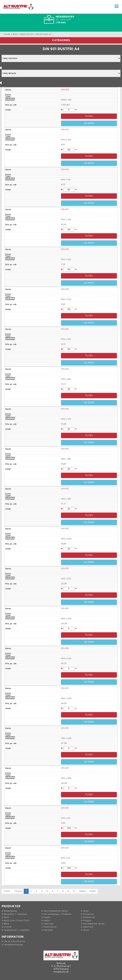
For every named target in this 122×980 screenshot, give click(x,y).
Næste (82, 891)
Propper (87, 921)
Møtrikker (48, 930)
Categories (61, 40)
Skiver (86, 930)
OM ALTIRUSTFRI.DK (15, 942)
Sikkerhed (88, 927)
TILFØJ (89, 116)
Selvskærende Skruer (94, 924)
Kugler (47, 917)
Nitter (86, 911)
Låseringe (48, 924)
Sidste (93, 891)
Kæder (47, 921)
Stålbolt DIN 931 (26, 34)
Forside (7, 34)
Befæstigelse (10, 911)
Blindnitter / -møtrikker (15, 914)
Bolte (15, 34)
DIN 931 (65, 130)
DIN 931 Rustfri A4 (44, 34)
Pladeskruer (89, 917)
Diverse (8, 927)
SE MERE (89, 123)
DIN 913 (65, 90)
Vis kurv (61, 22)
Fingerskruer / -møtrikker (17, 930)
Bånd (7, 924)
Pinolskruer (89, 914)
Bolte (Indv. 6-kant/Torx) (17, 921)
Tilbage (18, 891)
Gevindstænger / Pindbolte (57, 914)
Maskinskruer (50, 927)
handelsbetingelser (14, 945)
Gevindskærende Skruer (56, 911)
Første (7, 891)
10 (74, 891)
